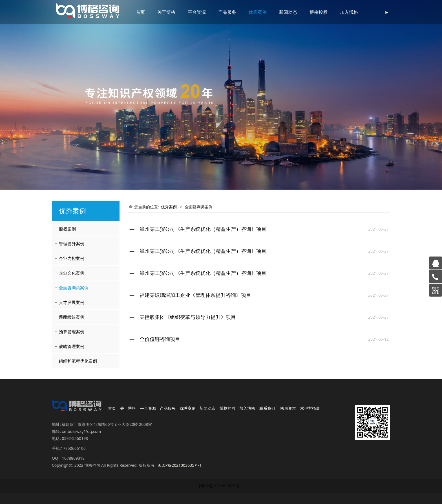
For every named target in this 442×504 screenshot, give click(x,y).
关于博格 (159, 12)
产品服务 (220, 12)
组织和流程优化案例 (78, 361)
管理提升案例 (72, 244)
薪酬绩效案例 (72, 317)
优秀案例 (250, 12)
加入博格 (342, 12)
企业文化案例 (72, 273)
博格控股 (311, 12)
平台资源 (189, 12)
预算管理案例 (72, 332)
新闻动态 (281, 12)
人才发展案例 (72, 302)
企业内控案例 (72, 258)
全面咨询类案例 (74, 288)
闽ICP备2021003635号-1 (221, 486)
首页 (133, 12)
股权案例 (67, 229)
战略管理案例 (72, 346)
